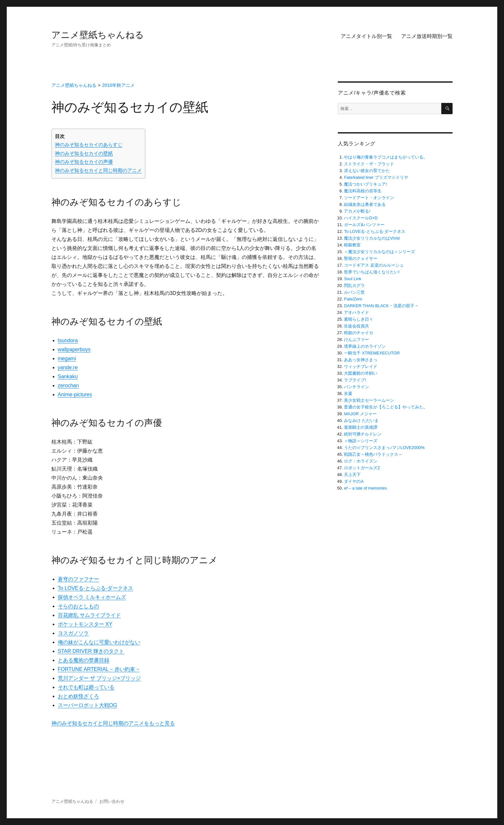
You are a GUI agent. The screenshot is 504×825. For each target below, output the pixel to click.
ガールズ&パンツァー (364, 225)
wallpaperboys (74, 349)
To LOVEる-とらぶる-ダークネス (96, 588)
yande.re (68, 367)
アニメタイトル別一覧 (366, 36)
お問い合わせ (112, 801)
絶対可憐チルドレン (363, 434)
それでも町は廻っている (86, 687)
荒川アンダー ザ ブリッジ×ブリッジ (99, 678)
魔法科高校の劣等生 (363, 191)
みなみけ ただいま (361, 421)
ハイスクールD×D (361, 218)
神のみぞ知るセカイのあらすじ (89, 145)
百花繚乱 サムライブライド (89, 615)
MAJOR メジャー (360, 414)
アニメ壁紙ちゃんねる (98, 35)
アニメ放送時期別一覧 (427, 36)
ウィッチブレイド (361, 367)
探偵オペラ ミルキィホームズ (92, 597)
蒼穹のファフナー (78, 579)
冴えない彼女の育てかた (367, 171)
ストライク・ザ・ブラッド (369, 164)
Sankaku (68, 376)
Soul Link (352, 279)
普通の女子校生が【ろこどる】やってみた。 (386, 407)
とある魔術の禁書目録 (84, 660)
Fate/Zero (353, 299)
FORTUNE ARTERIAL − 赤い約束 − (99, 669)
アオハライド (356, 312)
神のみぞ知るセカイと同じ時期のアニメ (98, 170)
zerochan (68, 385)
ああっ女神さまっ (361, 360)
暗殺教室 (352, 245)
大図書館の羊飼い (361, 373)
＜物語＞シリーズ (361, 441)
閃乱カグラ (354, 285)
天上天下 (352, 475)
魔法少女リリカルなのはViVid (372, 238)
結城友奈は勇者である (365, 204)
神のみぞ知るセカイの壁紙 (84, 153)
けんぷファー (356, 339)
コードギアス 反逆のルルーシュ (374, 265)
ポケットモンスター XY (85, 624)
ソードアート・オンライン (369, 198)
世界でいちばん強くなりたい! (372, 272)
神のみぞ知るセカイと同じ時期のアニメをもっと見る (113, 723)
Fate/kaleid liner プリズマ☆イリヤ (376, 177)
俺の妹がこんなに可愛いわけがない (99, 642)
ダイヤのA (354, 481)
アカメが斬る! (357, 211)
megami (67, 358)
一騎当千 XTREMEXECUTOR (372, 353)
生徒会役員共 (356, 326)
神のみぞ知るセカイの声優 (84, 162)
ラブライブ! (355, 380)
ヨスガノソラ (73, 633)
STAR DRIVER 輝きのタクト (91, 651)
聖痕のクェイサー (361, 258)
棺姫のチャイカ (359, 333)
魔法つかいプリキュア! (365, 184)
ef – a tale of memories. (366, 488)
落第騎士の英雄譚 (361, 427)
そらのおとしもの (78, 606)
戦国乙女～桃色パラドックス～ (373, 454)
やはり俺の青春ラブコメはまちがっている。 (386, 157)
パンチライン (356, 387)
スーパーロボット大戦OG (88, 705)
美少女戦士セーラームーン (369, 400)
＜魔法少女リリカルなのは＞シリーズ (379, 252)
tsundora (68, 340)
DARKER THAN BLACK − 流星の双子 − (381, 306)
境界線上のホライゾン (365, 346)
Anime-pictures (75, 394)
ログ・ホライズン (361, 461)
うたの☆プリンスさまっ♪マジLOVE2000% (384, 448)
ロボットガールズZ (362, 468)
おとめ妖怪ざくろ (78, 696)
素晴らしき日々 (359, 319)
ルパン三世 (354, 292)
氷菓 (348, 394)
